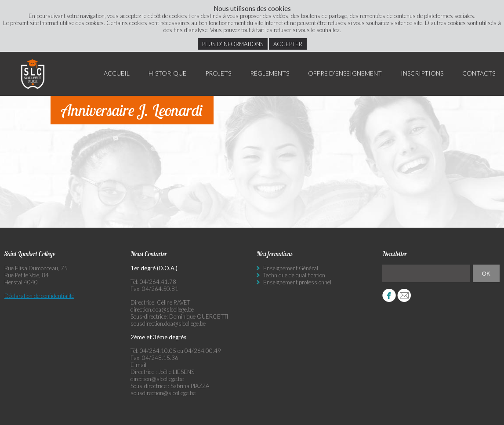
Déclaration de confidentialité (39, 296)
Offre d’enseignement (345, 73)
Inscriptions (422, 73)
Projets (218, 73)
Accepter (288, 44)
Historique (167, 73)
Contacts (479, 73)
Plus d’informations (233, 44)
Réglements (270, 73)
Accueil (117, 73)
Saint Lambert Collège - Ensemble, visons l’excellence (33, 74)
